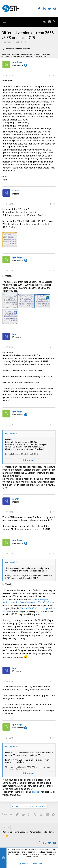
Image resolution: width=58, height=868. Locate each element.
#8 (54, 681)
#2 (54, 204)
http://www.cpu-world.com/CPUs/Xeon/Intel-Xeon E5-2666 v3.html (28, 601)
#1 (54, 75)
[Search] (54, 22)
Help (45, 832)
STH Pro (6, 827)
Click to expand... (29, 460)
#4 (54, 347)
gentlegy (7, 42)
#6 (54, 512)
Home (51, 832)
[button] (4, 22)
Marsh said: (10, 434)
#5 (54, 425)
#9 (54, 738)
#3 (54, 271)
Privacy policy (35, 832)
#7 (54, 553)
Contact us (7, 832)
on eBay (36, 792)
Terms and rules (21, 832)
